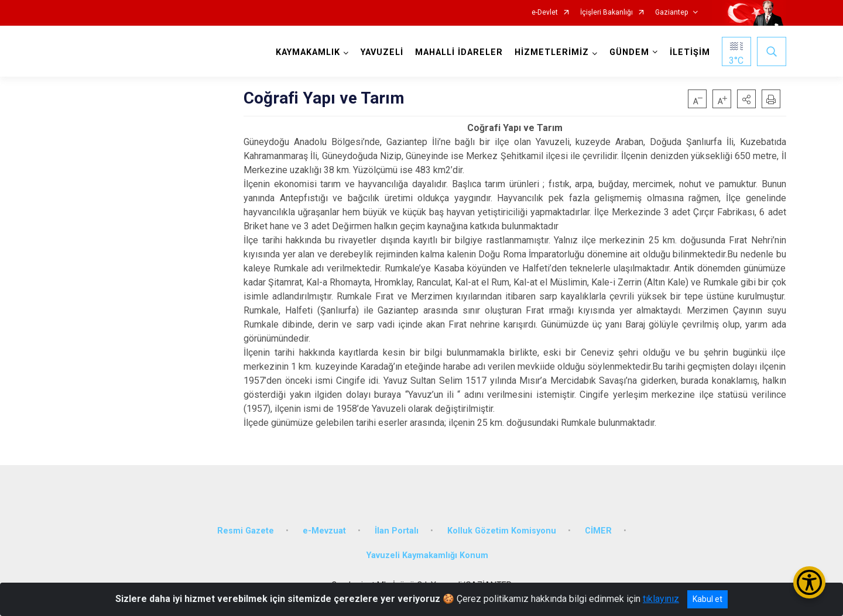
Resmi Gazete (246, 531)
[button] (746, 99)
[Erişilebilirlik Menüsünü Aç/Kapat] (809, 582)
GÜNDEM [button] (629, 52)
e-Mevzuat (324, 531)
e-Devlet (545, 13)
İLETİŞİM (690, 52)
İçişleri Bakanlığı (606, 13)
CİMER (598, 531)
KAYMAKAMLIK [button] (308, 52)
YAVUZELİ (382, 52)
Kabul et (707, 599)
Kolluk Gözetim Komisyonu (502, 531)
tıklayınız (661, 599)
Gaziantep (671, 13)
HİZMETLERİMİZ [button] (552, 52)
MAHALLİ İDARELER (459, 52)
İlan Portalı (397, 531)
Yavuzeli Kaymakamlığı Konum (427, 555)
